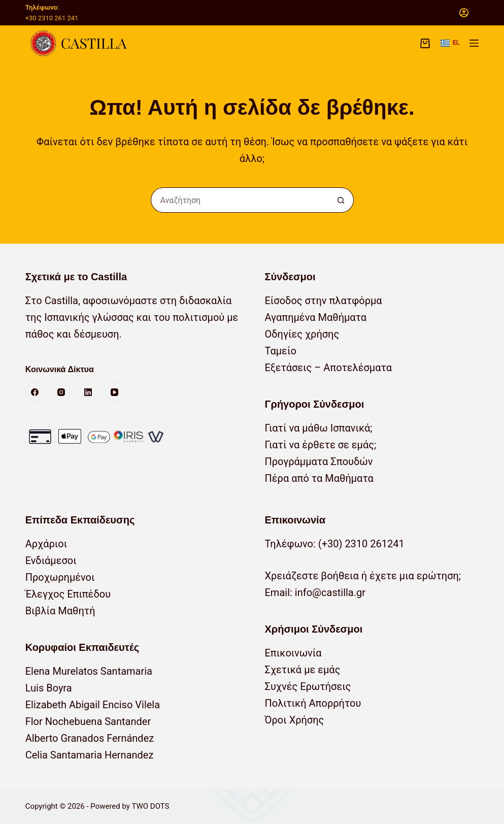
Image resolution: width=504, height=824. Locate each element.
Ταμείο (281, 351)
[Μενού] (474, 43)
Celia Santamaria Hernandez (90, 755)
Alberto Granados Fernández (90, 738)
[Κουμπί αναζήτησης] (341, 200)
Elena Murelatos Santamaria (89, 671)
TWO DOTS (150, 806)
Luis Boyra (49, 688)
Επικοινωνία (293, 653)
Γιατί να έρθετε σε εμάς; (321, 445)
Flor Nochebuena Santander (88, 721)
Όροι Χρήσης (295, 720)
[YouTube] (115, 392)
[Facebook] (35, 392)
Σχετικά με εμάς (303, 670)
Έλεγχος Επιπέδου (68, 594)
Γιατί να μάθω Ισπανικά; (319, 428)
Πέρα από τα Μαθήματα (319, 478)
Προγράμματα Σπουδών (319, 462)
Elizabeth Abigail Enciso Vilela (93, 705)
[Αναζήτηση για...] (240, 200)
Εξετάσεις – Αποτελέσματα (328, 368)
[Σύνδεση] (464, 13)
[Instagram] (61, 392)
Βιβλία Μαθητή (60, 611)
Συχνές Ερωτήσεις (308, 686)
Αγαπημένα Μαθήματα (316, 317)
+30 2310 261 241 (52, 18)
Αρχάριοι (46, 544)
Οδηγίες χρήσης (302, 334)
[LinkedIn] (88, 392)
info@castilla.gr (330, 592)
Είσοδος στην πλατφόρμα (324, 301)
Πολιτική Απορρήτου (313, 703)
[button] (450, 43)
